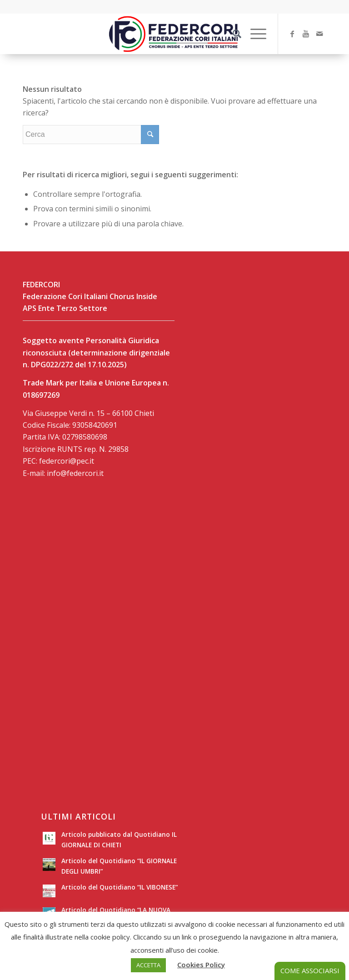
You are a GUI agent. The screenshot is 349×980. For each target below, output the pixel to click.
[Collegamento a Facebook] (292, 34)
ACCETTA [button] (148, 965)
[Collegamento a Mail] (319, 34)
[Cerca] (232, 34)
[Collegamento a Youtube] (306, 34)
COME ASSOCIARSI (310, 970)
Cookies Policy (201, 965)
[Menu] (254, 34)
